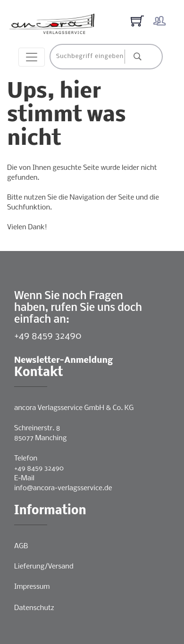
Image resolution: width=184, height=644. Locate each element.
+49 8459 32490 (48, 336)
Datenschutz (34, 608)
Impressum (32, 587)
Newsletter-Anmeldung (63, 361)
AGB (21, 546)
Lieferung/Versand (44, 567)
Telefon (26, 459)
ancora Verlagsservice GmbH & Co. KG (74, 408)
